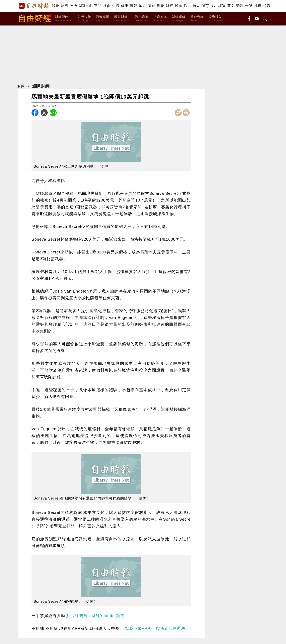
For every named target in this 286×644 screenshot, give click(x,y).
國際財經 (122, 19)
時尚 (196, 6)
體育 (205, 6)
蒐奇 (151, 6)
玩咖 (240, 6)
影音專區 (103, 19)
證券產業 (142, 19)
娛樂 (178, 6)
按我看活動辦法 (170, 628)
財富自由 (85, 6)
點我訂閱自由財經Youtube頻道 (95, 616)
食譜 (249, 6)
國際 (134, 6)
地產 (258, 6)
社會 (107, 6)
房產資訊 (160, 19)
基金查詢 (197, 19)
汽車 (187, 6)
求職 (267, 6)
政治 (73, 6)
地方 (143, 6)
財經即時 (64, 19)
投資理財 (216, 19)
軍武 (98, 6)
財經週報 (179, 19)
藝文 (231, 6)
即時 (55, 6)
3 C (214, 6)
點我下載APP (138, 628)
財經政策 (84, 19)
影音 (160, 6)
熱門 (64, 6)
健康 (125, 6)
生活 (116, 6)
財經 (169, 6)
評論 (222, 6)
